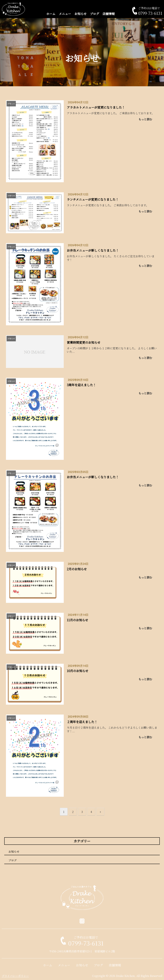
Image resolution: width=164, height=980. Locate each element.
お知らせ (80, 14)
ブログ (94, 14)
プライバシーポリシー (15, 976)
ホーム (51, 14)
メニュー (65, 14)
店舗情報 (109, 14)
